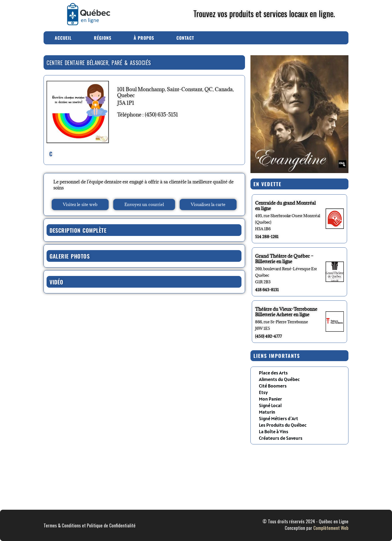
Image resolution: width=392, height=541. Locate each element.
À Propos (144, 38)
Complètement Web (331, 528)
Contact (185, 38)
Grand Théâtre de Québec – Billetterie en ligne (284, 259)
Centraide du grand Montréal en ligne (285, 206)
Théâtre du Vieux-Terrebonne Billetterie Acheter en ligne (286, 312)
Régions (103, 38)
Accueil (63, 38)
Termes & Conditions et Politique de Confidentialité (90, 525)
